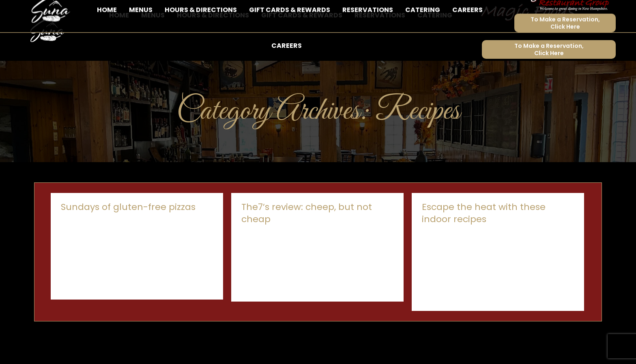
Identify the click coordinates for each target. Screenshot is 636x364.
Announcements (444, 256)
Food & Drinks (79, 244)
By (148, 244)
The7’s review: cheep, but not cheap (307, 235)
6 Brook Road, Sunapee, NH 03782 (125, 11)
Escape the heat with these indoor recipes (484, 235)
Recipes (110, 244)
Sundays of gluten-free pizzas (128, 229)
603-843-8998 (45, 11)
